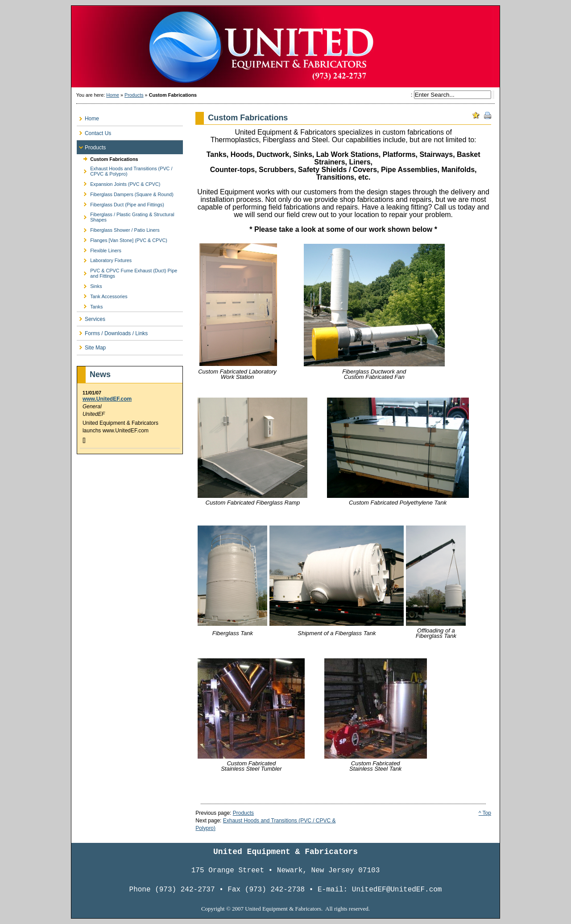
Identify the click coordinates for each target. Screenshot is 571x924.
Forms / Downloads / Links (112, 331)
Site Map (91, 346)
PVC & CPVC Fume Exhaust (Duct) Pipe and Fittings (127, 272)
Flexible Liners (99, 249)
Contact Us (94, 131)
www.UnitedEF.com (107, 399)
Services (91, 317)
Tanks (90, 305)
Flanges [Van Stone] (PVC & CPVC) (122, 239)
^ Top (485, 813)
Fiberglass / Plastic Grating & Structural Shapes (126, 216)
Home (113, 95)
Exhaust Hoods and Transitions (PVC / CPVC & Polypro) (124, 170)
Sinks (89, 285)
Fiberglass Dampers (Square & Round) (125, 193)
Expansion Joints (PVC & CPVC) (118, 183)
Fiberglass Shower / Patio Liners (118, 229)
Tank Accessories (102, 295)
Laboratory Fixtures (104, 259)
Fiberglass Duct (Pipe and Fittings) (120, 203)
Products (134, 95)
